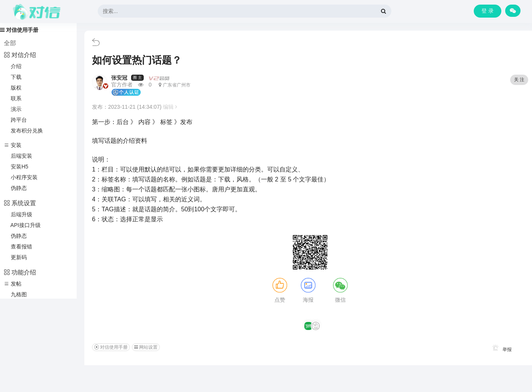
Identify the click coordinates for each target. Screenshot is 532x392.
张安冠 (119, 78)
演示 (13, 109)
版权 (13, 88)
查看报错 (18, 247)
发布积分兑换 (23, 131)
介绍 (13, 66)
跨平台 (15, 120)
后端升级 (18, 214)
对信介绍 (20, 55)
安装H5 (16, 167)
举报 (501, 350)
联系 (13, 98)
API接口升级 (22, 225)
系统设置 (20, 203)
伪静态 (15, 188)
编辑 (170, 107)
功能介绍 (20, 272)
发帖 (13, 284)
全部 (10, 43)
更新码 (15, 257)
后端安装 (18, 156)
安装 (13, 145)
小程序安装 (21, 177)
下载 (13, 77)
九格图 (15, 294)
